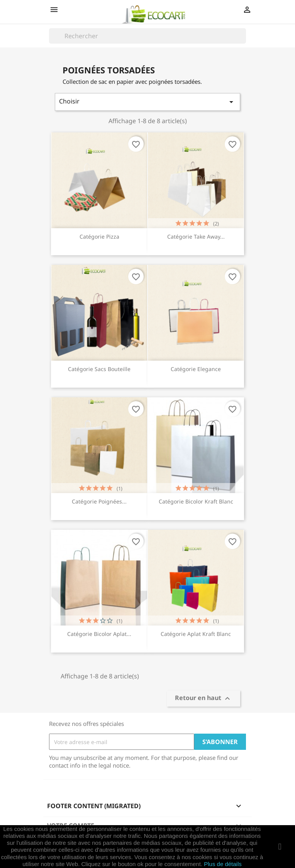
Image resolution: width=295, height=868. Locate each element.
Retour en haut (203, 699)
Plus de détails (223, 864)
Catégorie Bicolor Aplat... (99, 634)
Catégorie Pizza (99, 236)
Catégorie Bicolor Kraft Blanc (196, 501)
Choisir (147, 102)
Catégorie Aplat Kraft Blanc (196, 634)
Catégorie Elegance (196, 369)
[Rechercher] (147, 36)
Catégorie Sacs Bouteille (99, 369)
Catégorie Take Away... (196, 236)
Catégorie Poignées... (99, 501)
